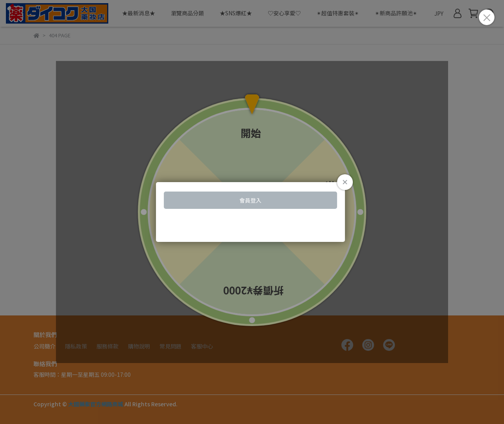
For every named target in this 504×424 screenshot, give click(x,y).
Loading (252, 212)
